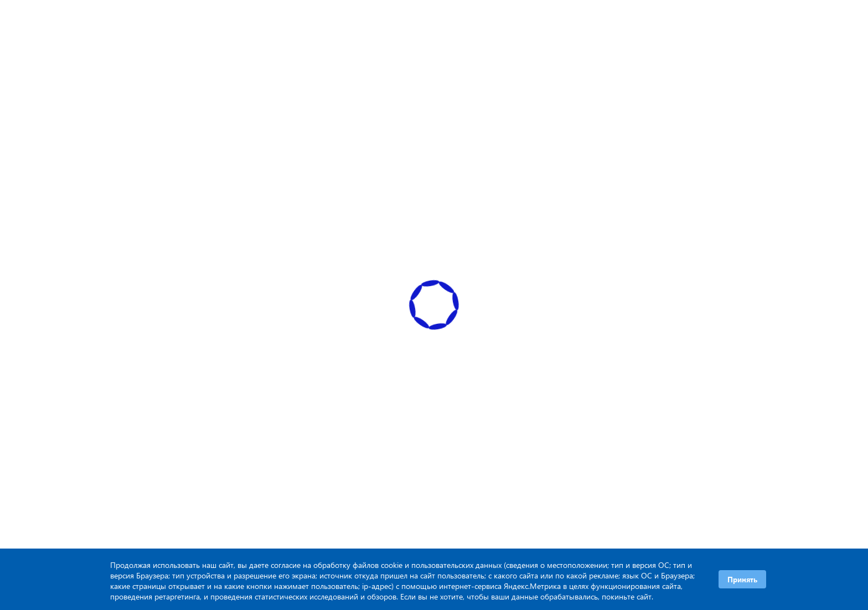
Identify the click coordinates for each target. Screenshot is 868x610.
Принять (742, 579)
